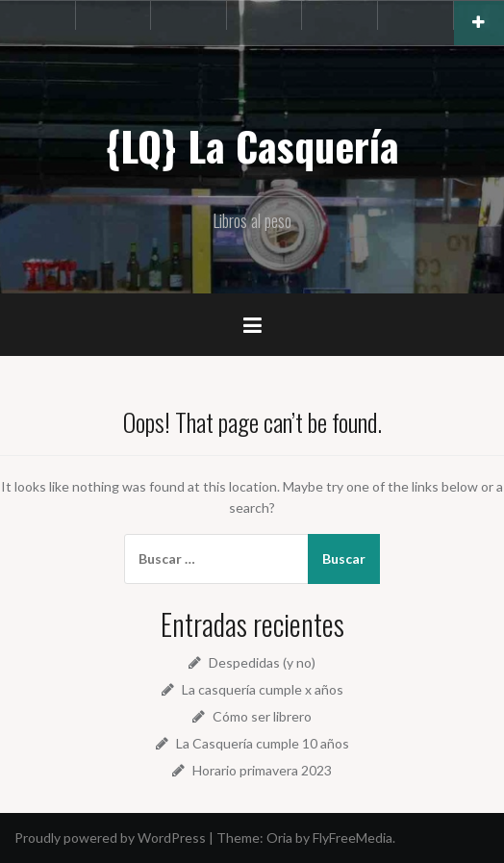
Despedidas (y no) (262, 662)
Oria (279, 838)
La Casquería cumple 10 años (263, 743)
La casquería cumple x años (263, 689)
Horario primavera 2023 (262, 770)
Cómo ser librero (262, 716)
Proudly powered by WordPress (110, 838)
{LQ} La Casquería (252, 145)
